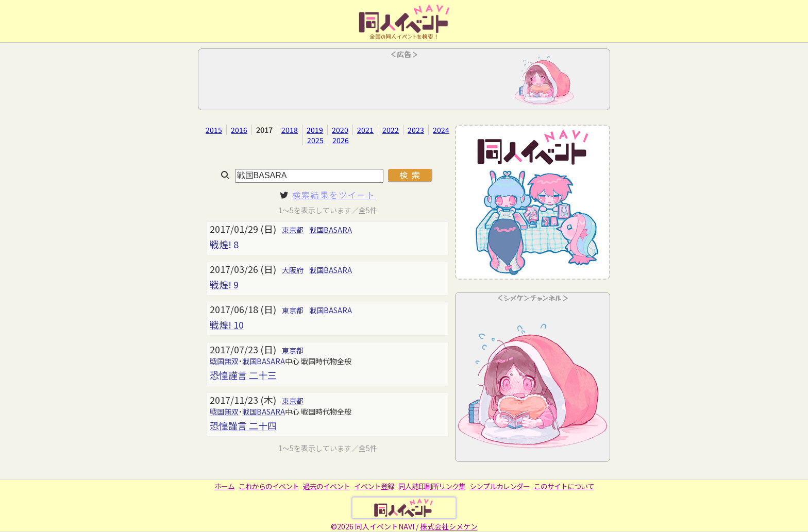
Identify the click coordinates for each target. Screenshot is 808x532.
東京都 (293, 230)
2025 (315, 140)
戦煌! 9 (224, 284)
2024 (441, 130)
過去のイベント (326, 486)
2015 (214, 130)
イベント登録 (374, 486)
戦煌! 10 (227, 324)
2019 (315, 130)
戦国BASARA (331, 230)
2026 (341, 140)
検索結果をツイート (334, 195)
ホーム (224, 486)
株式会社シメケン (449, 526)
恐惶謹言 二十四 (243, 425)
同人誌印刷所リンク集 (432, 486)
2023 (416, 130)
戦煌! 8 (224, 244)
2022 (391, 130)
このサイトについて (564, 486)
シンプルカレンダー (500, 486)
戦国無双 (224, 361)
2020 (340, 130)
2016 (239, 130)
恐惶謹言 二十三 (243, 375)
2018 (290, 130)
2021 (365, 130)
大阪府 (293, 270)
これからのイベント (269, 486)
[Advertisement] (404, 82)
